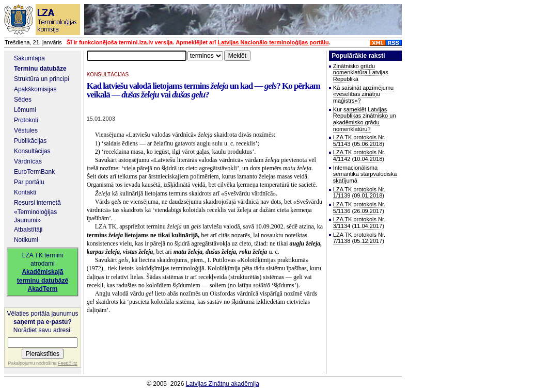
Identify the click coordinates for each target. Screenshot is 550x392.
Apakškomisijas (35, 89)
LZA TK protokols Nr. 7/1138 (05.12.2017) (359, 238)
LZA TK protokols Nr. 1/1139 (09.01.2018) (359, 193)
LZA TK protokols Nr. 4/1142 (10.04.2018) (359, 156)
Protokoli (26, 120)
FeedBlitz (68, 363)
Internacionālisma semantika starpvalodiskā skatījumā (365, 174)
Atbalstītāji (28, 230)
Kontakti (25, 192)
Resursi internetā (37, 203)
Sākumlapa (29, 58)
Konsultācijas (32, 151)
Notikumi (26, 240)
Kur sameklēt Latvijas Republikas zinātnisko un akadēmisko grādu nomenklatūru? (365, 119)
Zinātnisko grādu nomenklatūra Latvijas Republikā (361, 72)
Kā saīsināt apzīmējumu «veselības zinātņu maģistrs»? (363, 94)
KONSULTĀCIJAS (108, 75)
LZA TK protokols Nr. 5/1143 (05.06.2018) (359, 141)
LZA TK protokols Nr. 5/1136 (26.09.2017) (359, 208)
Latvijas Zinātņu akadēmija (223, 384)
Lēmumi (25, 110)
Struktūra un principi (42, 79)
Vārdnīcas (28, 161)
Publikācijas (30, 141)
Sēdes (23, 100)
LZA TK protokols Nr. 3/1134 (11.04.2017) (359, 223)
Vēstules (26, 130)
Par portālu (29, 182)
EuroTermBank (34, 172)
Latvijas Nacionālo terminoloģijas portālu (273, 42)
